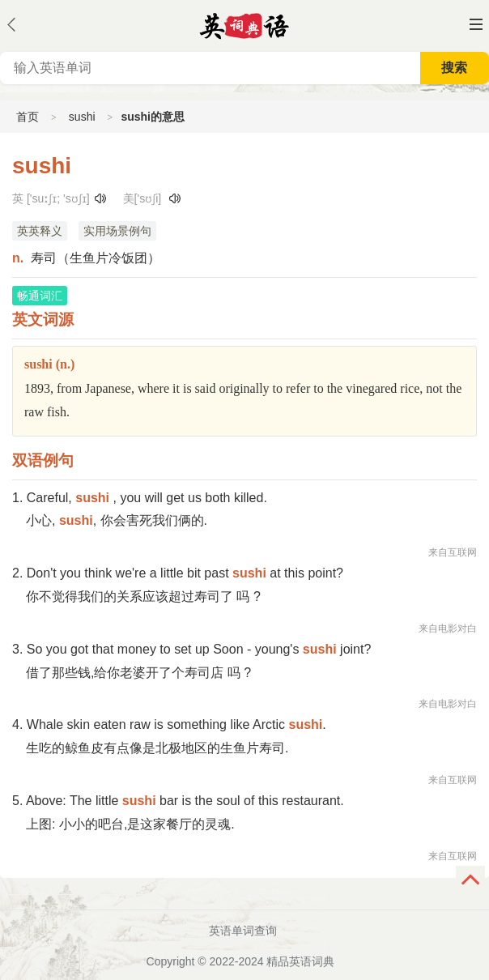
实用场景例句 (117, 231)
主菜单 (476, 24)
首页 (28, 117)
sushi (82, 117)
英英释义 (40, 231)
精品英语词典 (300, 961)
